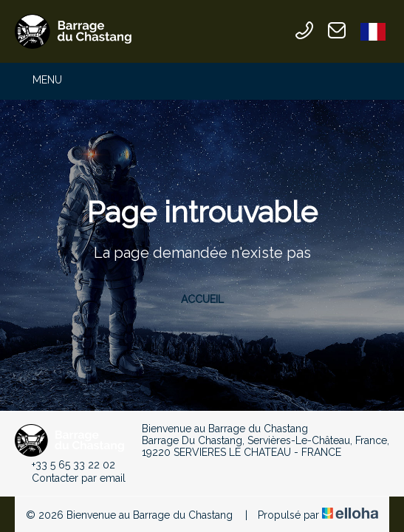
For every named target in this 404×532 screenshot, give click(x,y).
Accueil (202, 299)
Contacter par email (70, 478)
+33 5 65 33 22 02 (65, 465)
